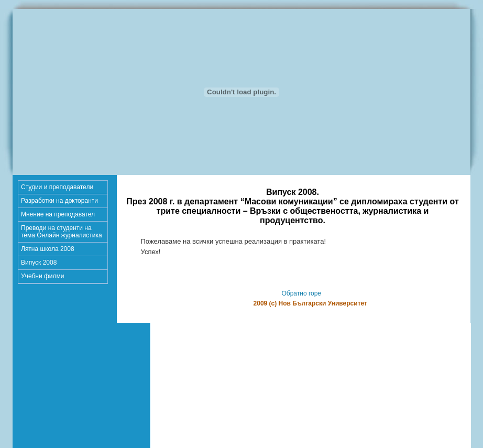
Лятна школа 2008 (48, 249)
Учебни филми (42, 276)
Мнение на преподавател (58, 214)
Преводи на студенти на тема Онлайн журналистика (62, 232)
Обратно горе (301, 293)
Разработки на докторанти (59, 201)
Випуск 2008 (39, 263)
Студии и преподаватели (57, 187)
